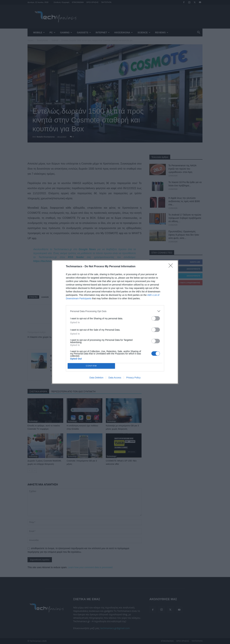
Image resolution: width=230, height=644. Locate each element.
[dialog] (115, 322)
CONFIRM (91, 366)
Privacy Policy (133, 378)
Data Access (115, 378)
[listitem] (115, 311)
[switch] (156, 318)
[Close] (172, 267)
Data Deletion (96, 378)
